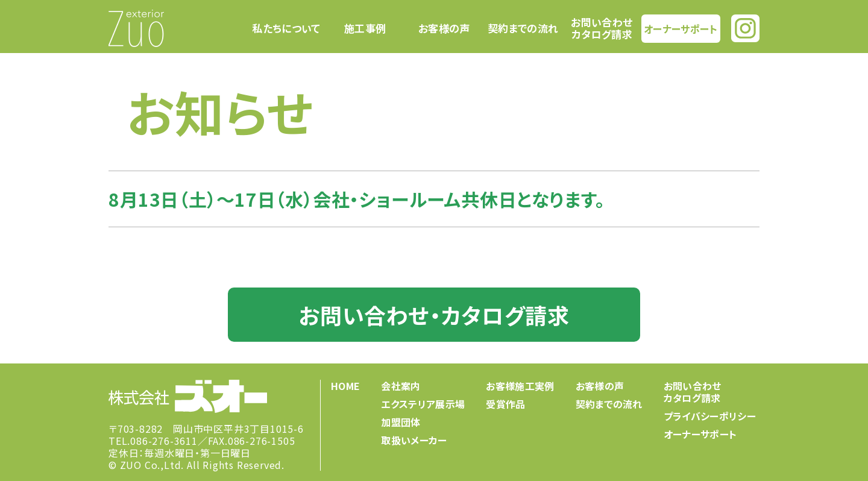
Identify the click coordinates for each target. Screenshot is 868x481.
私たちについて (286, 28)
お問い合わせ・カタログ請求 (434, 315)
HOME (345, 386)
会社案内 (401, 386)
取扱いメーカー (414, 440)
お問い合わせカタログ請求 (602, 28)
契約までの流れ (523, 28)
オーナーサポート (681, 28)
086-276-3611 (164, 441)
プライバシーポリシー (710, 416)
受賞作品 (505, 404)
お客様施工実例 (520, 386)
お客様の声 (444, 28)
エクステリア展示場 (423, 404)
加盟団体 (401, 422)
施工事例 (365, 28)
